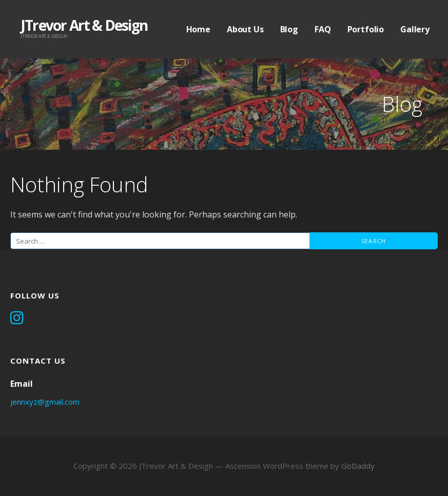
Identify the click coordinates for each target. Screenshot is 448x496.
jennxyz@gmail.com (45, 402)
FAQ (323, 29)
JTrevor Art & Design (84, 25)
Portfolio (366, 29)
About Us (245, 29)
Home (198, 29)
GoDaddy (358, 466)
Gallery (415, 29)
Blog (289, 29)
